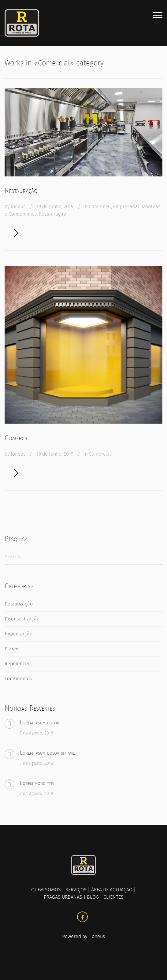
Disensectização (22, 619)
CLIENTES (113, 897)
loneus (18, 207)
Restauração (21, 190)
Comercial (100, 207)
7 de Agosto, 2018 (37, 733)
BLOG (93, 897)
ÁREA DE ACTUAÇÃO (112, 890)
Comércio (17, 438)
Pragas (12, 649)
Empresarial (126, 207)
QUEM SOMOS (46, 890)
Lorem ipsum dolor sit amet (48, 753)
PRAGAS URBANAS (63, 897)
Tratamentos (18, 679)
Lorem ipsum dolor (40, 723)
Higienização (19, 634)
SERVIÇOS (76, 890)
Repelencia (17, 664)
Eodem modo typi (37, 783)
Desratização (19, 604)
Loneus (97, 936)
